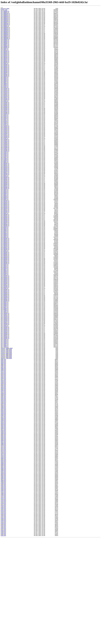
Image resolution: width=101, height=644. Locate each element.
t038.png (3, 485)
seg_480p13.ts (5, 289)
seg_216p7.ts (5, 142)
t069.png (3, 532)
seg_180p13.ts (5, 64)
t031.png (3, 475)
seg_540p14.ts (5, 336)
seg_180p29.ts (5, 90)
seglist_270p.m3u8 (6, 421)
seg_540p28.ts (5, 358)
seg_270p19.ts (5, 163)
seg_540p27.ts (5, 357)
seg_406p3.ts (5, 271)
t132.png (3, 626)
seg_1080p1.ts (5, 13)
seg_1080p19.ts (5, 28)
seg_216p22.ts (5, 124)
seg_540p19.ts (5, 343)
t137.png (3, 634)
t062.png (3, 521)
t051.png (3, 505)
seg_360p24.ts (5, 217)
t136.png (3, 632)
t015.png (3, 451)
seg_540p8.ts (5, 369)
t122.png (3, 611)
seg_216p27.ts (5, 132)
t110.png (3, 593)
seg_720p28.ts (5, 403)
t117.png (3, 604)
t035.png (3, 481)
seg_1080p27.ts (5, 42)
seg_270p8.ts (5, 189)
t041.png (3, 490)
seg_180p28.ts (5, 88)
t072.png (3, 536)
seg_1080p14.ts (5, 21)
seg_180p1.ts (5, 58)
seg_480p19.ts (5, 298)
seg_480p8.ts (5, 324)
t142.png (3, 641)
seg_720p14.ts (5, 381)
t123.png (3, 613)
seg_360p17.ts (5, 205)
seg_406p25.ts (5, 264)
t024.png (3, 465)
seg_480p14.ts (5, 291)
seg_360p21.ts (5, 213)
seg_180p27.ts (5, 87)
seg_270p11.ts (5, 151)
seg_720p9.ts (5, 415)
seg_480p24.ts (5, 307)
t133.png (3, 628)
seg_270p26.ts (5, 175)
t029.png (3, 472)
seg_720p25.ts (5, 399)
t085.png (3, 556)
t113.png (3, 598)
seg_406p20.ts (5, 256)
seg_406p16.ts (5, 249)
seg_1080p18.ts (5, 27)
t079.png (3, 547)
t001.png (3, 430)
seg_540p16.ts (5, 339)
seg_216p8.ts (5, 144)
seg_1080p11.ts (5, 16)
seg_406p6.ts (5, 276)
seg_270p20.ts (5, 166)
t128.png (3, 620)
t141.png (3, 640)
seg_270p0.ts (5, 147)
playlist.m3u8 (5, 9)
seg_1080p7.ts (5, 52)
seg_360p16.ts (5, 204)
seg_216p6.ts (5, 141)
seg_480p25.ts (5, 309)
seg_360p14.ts (5, 201)
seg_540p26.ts (5, 355)
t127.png (3, 619)
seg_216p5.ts (5, 139)
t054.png (3, 509)
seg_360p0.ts (5, 192)
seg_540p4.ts (5, 363)
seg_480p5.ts (5, 319)
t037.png (3, 484)
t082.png (3, 551)
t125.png (3, 616)
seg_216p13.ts (5, 109)
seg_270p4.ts (5, 183)
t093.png (3, 568)
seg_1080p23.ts (5, 36)
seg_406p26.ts (5, 265)
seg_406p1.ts (5, 238)
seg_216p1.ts (5, 103)
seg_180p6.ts (5, 96)
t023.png (3, 463)
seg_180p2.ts (5, 75)
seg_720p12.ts (5, 378)
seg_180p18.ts (5, 72)
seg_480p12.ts (5, 288)
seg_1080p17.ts (5, 25)
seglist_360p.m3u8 (6, 423)
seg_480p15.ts (5, 292)
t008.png (3, 441)
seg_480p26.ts (5, 310)
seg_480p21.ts (5, 303)
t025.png (3, 466)
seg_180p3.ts (5, 91)
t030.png (3, 474)
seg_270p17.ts (5, 160)
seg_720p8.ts (5, 414)
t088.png (3, 560)
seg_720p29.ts (5, 405)
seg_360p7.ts (5, 232)
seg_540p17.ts (5, 340)
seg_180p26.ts (5, 85)
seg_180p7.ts (5, 97)
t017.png (3, 454)
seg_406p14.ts (5, 246)
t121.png (3, 610)
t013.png (3, 448)
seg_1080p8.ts (5, 54)
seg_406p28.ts (5, 268)
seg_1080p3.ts (5, 46)
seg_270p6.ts (5, 186)
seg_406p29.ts (5, 270)
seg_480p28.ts (5, 313)
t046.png (3, 497)
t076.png (3, 542)
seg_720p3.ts (5, 406)
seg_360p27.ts (5, 222)
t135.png (3, 631)
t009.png (3, 442)
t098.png (3, 575)
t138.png (3, 635)
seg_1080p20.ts (5, 31)
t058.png (3, 515)
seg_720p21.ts (5, 393)
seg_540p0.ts (5, 327)
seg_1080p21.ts (5, 33)
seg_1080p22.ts (5, 34)
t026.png (3, 468)
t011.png (3, 445)
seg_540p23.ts (5, 351)
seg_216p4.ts (5, 138)
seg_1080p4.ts (5, 48)
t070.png (3, 533)
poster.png (4, 10)
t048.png (3, 500)
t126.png (3, 617)
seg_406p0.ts (5, 237)
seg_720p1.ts (5, 373)
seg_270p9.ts (5, 190)
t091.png (3, 565)
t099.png (3, 577)
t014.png (3, 450)
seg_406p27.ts (5, 267)
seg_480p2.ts (5, 300)
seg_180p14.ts (5, 66)
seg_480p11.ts (5, 286)
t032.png (3, 477)
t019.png (3, 457)
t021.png (3, 460)
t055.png (3, 511)
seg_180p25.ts (5, 84)
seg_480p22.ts (5, 304)
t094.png (3, 569)
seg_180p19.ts (5, 73)
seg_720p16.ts (5, 384)
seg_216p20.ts (5, 121)
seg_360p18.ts (5, 207)
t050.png (3, 503)
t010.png (3, 444)
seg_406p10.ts (5, 240)
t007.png (3, 439)
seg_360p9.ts (5, 235)
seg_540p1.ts (5, 328)
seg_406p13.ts (5, 244)
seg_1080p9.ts (5, 55)
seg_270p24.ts (5, 172)
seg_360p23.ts (5, 216)
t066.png (3, 527)
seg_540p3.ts (5, 361)
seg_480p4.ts (5, 318)
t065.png (3, 526)
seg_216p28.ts (5, 133)
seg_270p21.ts (5, 168)
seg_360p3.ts (5, 226)
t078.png (3, 545)
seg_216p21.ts (5, 123)
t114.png (3, 599)
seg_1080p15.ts (5, 22)
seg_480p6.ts (5, 321)
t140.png (3, 638)
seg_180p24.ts (5, 82)
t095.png (3, 571)
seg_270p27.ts (5, 177)
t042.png (3, 491)
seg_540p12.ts (5, 333)
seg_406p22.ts (5, 259)
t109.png (3, 592)
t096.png (3, 572)
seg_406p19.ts (5, 253)
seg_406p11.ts (5, 241)
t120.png (3, 608)
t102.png (3, 581)
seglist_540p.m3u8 (6, 427)
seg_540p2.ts (5, 345)
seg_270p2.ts (5, 165)
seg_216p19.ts (5, 118)
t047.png (3, 499)
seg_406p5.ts (5, 274)
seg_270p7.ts (5, 187)
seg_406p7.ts (5, 277)
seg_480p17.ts (5, 295)
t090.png (3, 563)
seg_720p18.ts (5, 387)
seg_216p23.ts (5, 126)
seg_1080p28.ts (5, 43)
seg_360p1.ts (5, 193)
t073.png (3, 538)
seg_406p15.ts (5, 247)
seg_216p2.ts (5, 120)
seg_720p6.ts (5, 411)
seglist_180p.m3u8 (6, 418)
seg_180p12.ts (5, 63)
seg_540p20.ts (5, 346)
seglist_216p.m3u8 (6, 420)
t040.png (3, 488)
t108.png (3, 590)
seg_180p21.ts (5, 78)
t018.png (3, 456)
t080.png (3, 548)
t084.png (3, 554)
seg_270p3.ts (5, 181)
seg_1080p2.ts (5, 30)
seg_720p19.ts (5, 388)
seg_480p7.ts (5, 322)
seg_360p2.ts (5, 210)
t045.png (3, 496)
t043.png (3, 493)
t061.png (3, 520)
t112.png (3, 596)
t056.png (3, 512)
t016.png (3, 453)
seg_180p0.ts (5, 57)
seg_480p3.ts (5, 316)
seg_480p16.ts (5, 294)
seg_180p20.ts (5, 76)
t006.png (3, 438)
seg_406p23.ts (5, 261)
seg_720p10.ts (5, 375)
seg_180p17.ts (5, 70)
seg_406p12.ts (5, 243)
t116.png (3, 602)
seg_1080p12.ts (5, 18)
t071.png (3, 535)
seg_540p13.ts (5, 334)
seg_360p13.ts (5, 199)
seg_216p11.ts (5, 106)
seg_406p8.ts (5, 279)
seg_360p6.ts (5, 231)
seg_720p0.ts (5, 372)
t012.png (3, 447)
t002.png (3, 432)
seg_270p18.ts (5, 162)
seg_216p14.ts (5, 111)
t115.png (3, 601)
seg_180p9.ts (5, 100)
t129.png (3, 622)
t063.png (3, 523)
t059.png (3, 517)
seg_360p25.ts (5, 219)
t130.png (3, 623)
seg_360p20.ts (5, 211)
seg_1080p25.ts (5, 39)
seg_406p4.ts (5, 273)
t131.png (3, 625)
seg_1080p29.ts (5, 45)
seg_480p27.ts (5, 312)
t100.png (3, 578)
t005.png (3, 436)
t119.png (3, 607)
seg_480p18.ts (5, 297)
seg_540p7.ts (5, 367)
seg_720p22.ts (5, 394)
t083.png (3, 553)
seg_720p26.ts (5, 400)
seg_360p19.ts (5, 208)
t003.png (3, 433)
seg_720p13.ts (5, 379)
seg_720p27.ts (5, 402)
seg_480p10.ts (5, 285)
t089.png (3, 562)
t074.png (3, 539)
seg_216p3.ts (5, 136)
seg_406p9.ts (5, 280)
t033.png (3, 478)
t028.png (3, 471)
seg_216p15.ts (5, 112)
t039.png (3, 487)
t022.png (3, 462)
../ (2, 7)
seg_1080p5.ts (5, 49)
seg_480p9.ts (5, 325)
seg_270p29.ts (5, 180)
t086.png (3, 557)
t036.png (3, 483)
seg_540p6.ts (5, 366)
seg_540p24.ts (5, 352)
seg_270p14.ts (5, 156)
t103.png (3, 583)
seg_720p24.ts (5, 397)
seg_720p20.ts (5, 391)
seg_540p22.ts (5, 349)
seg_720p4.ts (5, 408)
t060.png (3, 518)
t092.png (3, 566)
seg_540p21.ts (5, 348)
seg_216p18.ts (5, 117)
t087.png (3, 559)
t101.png (3, 580)
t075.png (3, 541)
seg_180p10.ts (5, 60)
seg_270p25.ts (5, 174)
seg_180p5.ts (5, 94)
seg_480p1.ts (5, 283)
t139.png (3, 637)
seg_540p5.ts (5, 364)
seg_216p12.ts (5, 108)
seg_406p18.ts (5, 252)
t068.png (3, 530)
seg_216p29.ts (5, 135)
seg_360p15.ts (5, 202)
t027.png (3, 469)
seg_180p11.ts (5, 61)
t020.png (3, 459)
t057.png (3, 514)
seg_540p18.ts (5, 342)
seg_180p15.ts (5, 67)
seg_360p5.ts (5, 229)
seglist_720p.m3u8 (6, 429)
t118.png (3, 605)
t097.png (3, 574)
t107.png (3, 589)
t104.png (3, 584)
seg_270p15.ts (5, 157)
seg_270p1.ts (5, 148)
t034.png (3, 480)
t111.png (3, 595)
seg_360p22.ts (5, 214)
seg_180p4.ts (5, 93)
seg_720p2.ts (5, 390)
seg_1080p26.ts (5, 40)
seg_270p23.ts (5, 171)
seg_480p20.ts (5, 301)
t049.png (3, 502)
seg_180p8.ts (5, 99)
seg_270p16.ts (5, 159)
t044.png (3, 494)
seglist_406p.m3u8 (6, 424)
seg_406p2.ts (5, 255)
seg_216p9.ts (5, 145)
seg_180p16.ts (5, 69)
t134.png (3, 629)
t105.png (3, 586)
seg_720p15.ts (5, 382)
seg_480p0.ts (5, 282)
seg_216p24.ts (5, 127)
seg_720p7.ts (5, 412)
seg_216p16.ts (5, 114)
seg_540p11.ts (5, 331)
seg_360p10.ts (5, 195)
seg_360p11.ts (5, 196)
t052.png (3, 506)
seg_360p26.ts (5, 220)
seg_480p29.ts (5, 315)
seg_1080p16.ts (5, 24)
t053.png (3, 508)
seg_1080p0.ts (5, 12)
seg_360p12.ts (5, 198)
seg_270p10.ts (5, 150)
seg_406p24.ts (5, 262)
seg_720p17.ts (5, 385)
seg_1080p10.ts (5, 15)
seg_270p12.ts (5, 153)
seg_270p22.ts (5, 169)
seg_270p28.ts (5, 178)
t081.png (3, 550)
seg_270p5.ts (5, 184)
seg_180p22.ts (5, 79)
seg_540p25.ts (5, 354)
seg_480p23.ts (5, 306)
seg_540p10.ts (5, 330)
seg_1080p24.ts (5, 37)
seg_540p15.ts (5, 337)
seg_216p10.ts (5, 105)
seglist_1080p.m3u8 (7, 417)
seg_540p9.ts (5, 370)
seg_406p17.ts (5, 250)
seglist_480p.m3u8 (6, 426)
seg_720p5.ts (5, 409)
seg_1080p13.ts (5, 19)
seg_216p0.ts (5, 102)
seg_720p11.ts (5, 376)
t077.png (3, 544)
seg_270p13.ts (5, 154)
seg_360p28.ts (5, 223)
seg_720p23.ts (5, 396)
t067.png (3, 529)
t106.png (3, 587)
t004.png (3, 435)
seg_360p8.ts (5, 234)
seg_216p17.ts (5, 115)
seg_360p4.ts (5, 228)
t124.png (3, 614)
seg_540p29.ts (5, 360)
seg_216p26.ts (5, 130)
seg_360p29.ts (5, 225)
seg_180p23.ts (5, 81)
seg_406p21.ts (5, 258)
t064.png (3, 524)
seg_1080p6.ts (5, 51)
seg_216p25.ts (5, 129)
